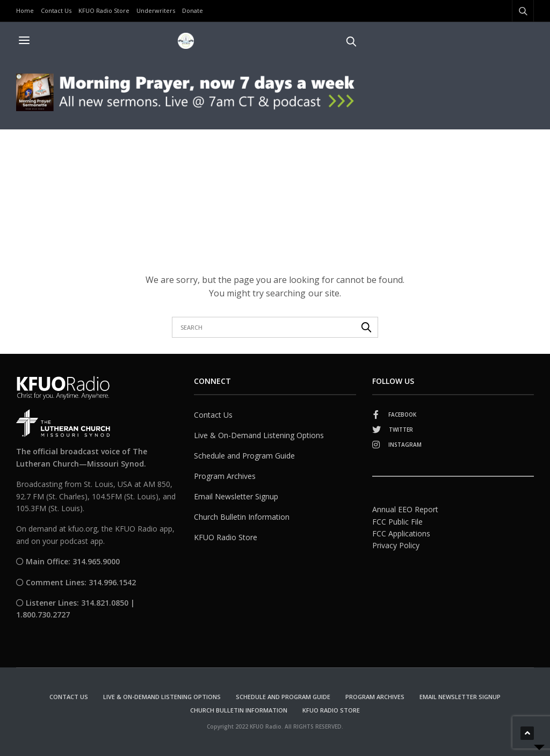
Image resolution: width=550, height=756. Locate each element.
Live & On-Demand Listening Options (259, 435)
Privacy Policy (396, 545)
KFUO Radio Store (104, 10)
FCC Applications (401, 533)
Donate (193, 10)
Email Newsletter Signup (236, 496)
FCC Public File (397, 522)
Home (25, 10)
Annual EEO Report (405, 509)
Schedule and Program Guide (244, 456)
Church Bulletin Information (242, 517)
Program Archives (225, 476)
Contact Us (56, 10)
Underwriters (156, 10)
